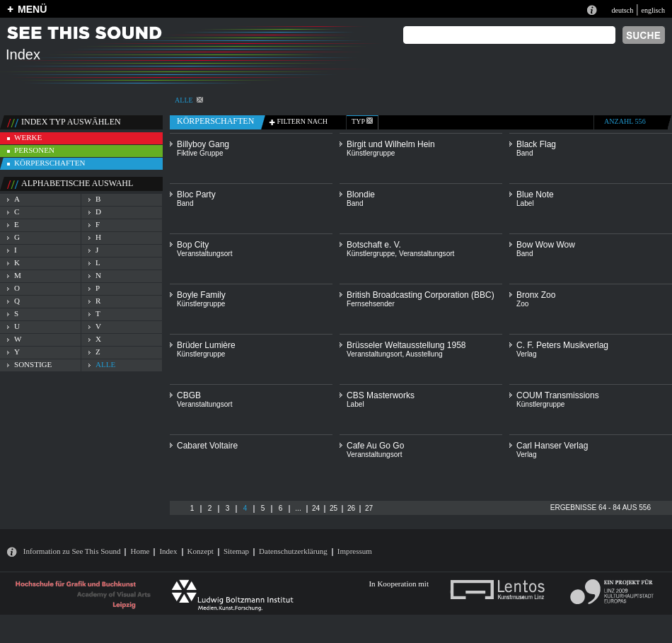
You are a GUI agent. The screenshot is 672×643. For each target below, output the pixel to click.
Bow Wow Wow (546, 245)
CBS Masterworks (381, 395)
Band (525, 153)
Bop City (193, 245)
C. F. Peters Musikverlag (562, 345)
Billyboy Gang (203, 144)
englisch (653, 10)
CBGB (189, 395)
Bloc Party (196, 195)
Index (168, 551)
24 (316, 508)
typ (362, 121)
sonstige (33, 364)
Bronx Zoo (536, 295)
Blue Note (535, 195)
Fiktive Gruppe (200, 153)
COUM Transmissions (558, 395)
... (298, 508)
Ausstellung (424, 354)
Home (140, 551)
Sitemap (236, 551)
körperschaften (50, 163)
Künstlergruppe (371, 153)
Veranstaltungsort (204, 254)
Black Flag (536, 144)
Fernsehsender (371, 304)
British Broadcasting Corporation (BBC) (421, 295)
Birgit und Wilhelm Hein (391, 144)
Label (525, 203)
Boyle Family (201, 295)
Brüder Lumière (206, 345)
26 (351, 508)
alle (189, 100)
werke (28, 137)
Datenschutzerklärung (293, 551)
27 (369, 508)
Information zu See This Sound (72, 551)
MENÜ (32, 9)
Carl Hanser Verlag (552, 446)
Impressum (355, 551)
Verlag (527, 354)
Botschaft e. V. (374, 245)
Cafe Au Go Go (375, 446)
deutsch (622, 10)
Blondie (361, 195)
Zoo (522, 304)
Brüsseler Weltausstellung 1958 (406, 345)
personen (34, 150)
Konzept (201, 551)
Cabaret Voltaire (207, 446)
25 (334, 508)
